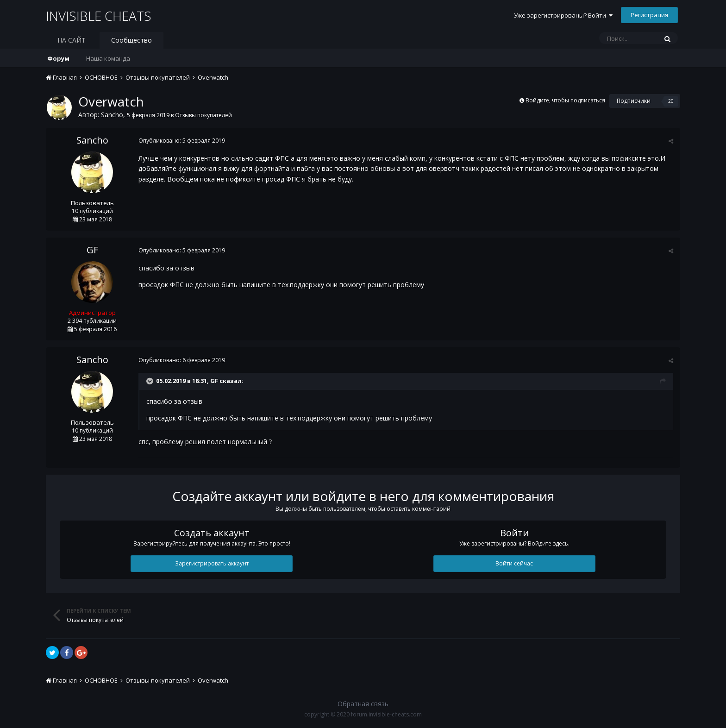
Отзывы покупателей (203, 115)
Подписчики (634, 101)
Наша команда (108, 58)
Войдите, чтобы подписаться (565, 100)
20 (671, 101)
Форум (58, 58)
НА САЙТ (72, 40)
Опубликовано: (182, 141)
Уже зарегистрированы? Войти (563, 15)
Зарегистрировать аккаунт (212, 563)
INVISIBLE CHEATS (99, 16)
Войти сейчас (514, 563)
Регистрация (649, 15)
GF (92, 250)
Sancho (112, 115)
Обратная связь (363, 704)
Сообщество (131, 40)
